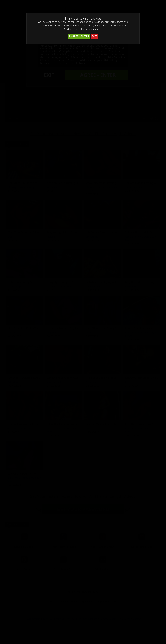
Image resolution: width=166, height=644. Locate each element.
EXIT (94, 36)
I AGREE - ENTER (79, 36)
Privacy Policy (80, 29)
